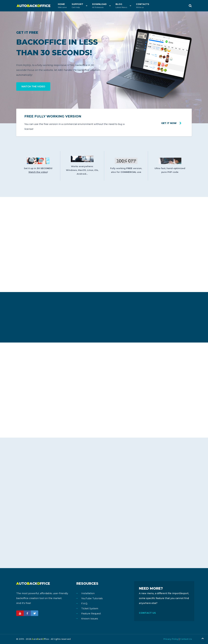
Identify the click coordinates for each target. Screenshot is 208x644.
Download (99, 6)
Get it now (169, 123)
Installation (88, 593)
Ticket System (90, 608)
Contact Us (186, 639)
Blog (121, 6)
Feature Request (91, 614)
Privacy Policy (171, 639)
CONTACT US (147, 613)
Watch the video (38, 172)
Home (62, 6)
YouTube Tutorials (92, 598)
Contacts (143, 6)
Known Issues (90, 619)
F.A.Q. (84, 603)
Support (77, 6)
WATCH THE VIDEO (33, 86)
